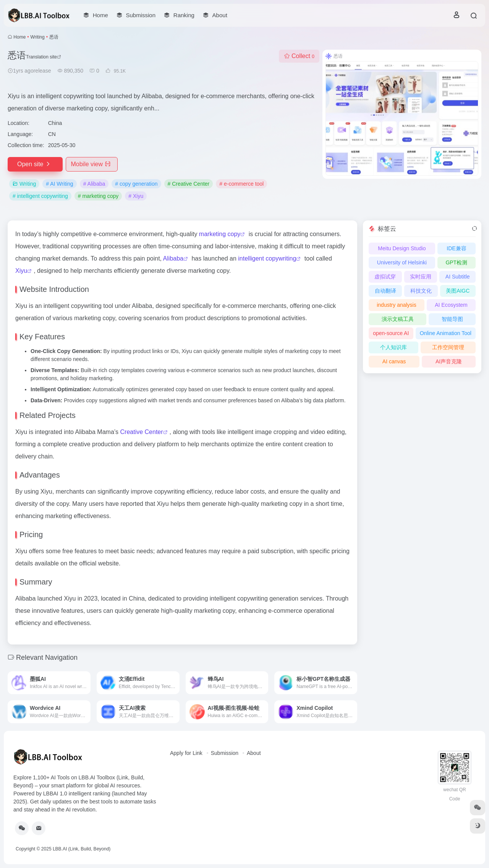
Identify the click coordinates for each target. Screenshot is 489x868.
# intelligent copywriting (40, 196)
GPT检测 (456, 262)
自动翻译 (385, 291)
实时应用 (421, 277)
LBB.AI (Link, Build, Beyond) (82, 849)
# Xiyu (136, 196)
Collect (299, 56)
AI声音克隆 (449, 361)
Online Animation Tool (446, 333)
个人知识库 (393, 347)
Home (19, 37)
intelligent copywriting (267, 258)
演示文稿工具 (398, 319)
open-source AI (391, 333)
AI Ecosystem (451, 305)
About (254, 753)
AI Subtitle (458, 277)
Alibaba (173, 258)
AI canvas (394, 361)
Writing (38, 37)
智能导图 (452, 319)
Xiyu (21, 271)
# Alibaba (94, 184)
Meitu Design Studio (402, 248)
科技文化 (421, 291)
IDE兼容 (456, 248)
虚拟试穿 (385, 277)
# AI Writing (59, 184)
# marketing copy (98, 196)
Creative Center (142, 432)
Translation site (44, 57)
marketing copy (220, 234)
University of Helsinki (402, 262)
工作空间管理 (448, 347)
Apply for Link (186, 753)
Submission (225, 753)
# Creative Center (189, 184)
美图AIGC (458, 291)
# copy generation (136, 184)
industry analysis (397, 305)
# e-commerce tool (241, 184)
